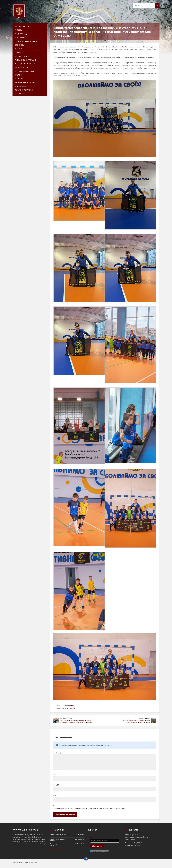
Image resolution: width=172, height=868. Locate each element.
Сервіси (18, 52)
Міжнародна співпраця (25, 71)
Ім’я (55, 775)
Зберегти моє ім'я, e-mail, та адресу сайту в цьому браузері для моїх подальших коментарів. (89, 808)
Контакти (19, 94)
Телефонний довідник (59, 849)
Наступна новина (66, 718)
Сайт (55, 795)
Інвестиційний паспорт (26, 64)
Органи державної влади (26, 41)
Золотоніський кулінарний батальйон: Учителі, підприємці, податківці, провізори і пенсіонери (76, 721)
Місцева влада (21, 34)
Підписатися (97, 846)
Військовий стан (22, 26)
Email (56, 785)
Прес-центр (20, 37)
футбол (72, 709)
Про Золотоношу (23, 56)
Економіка (20, 45)
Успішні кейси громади (25, 60)
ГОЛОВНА (19, 30)
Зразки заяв (20, 86)
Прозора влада (21, 67)
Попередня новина (143, 718)
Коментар (57, 753)
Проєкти (19, 75)
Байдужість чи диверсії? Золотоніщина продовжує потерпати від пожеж (136, 721)
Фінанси (18, 49)
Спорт (72, 706)
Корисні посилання (24, 90)
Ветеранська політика (25, 82)
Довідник (19, 79)
